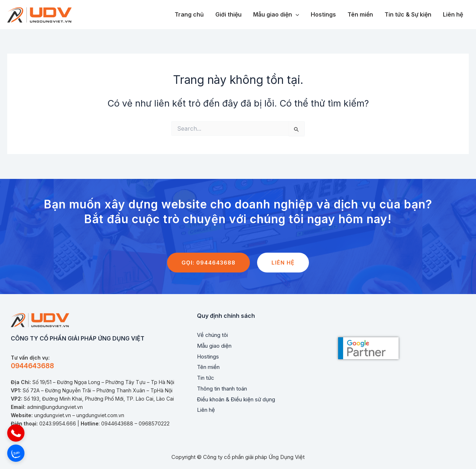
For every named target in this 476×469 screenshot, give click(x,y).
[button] (16, 433)
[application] (296, 15)
